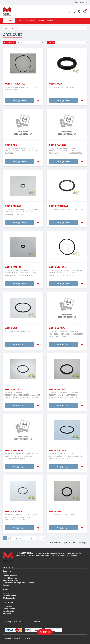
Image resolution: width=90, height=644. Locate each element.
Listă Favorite (8, 611)
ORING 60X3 (11, 328)
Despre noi (30, 21)
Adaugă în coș (20, 100)
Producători (7, 593)
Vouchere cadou (9, 596)
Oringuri (15, 28)
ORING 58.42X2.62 (14, 450)
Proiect (41, 21)
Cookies (6, 585)
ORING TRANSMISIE (15, 84)
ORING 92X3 (11, 145)
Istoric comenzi (9, 609)
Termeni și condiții (10, 576)
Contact (50, 21)
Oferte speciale (9, 598)
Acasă (20, 21)
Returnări (17, 638)
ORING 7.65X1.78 (13, 267)
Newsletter (7, 613)
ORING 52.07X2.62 (58, 450)
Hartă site (28, 638)
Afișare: (51, 42)
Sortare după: (9, 42)
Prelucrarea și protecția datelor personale (19, 583)
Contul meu (7, 606)
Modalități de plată (10, 580)
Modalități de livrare (11, 578)
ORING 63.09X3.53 (58, 267)
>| (43, 538)
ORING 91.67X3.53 (58, 145)
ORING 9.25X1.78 (13, 206)
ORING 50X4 (55, 511)
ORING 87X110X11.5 (59, 206)
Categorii (9, 21)
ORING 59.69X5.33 (58, 389)
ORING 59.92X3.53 (14, 389)
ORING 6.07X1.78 (57, 328)
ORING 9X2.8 (55, 84)
